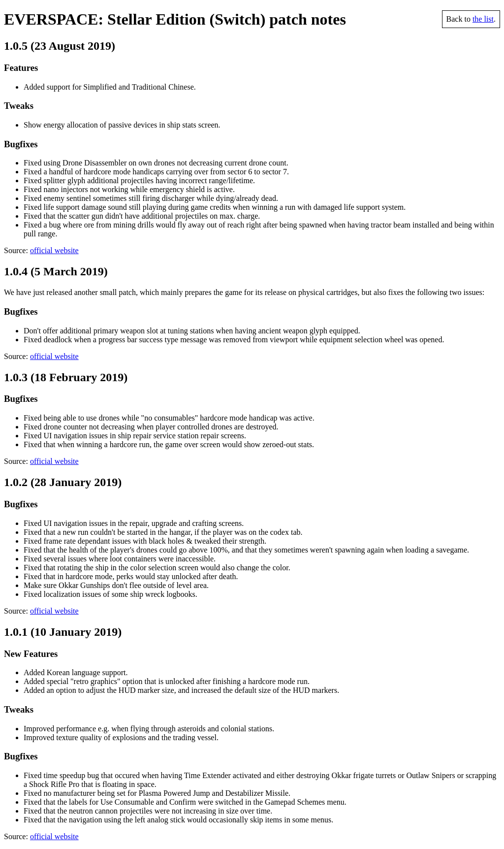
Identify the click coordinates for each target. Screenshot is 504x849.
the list (483, 19)
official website (54, 250)
